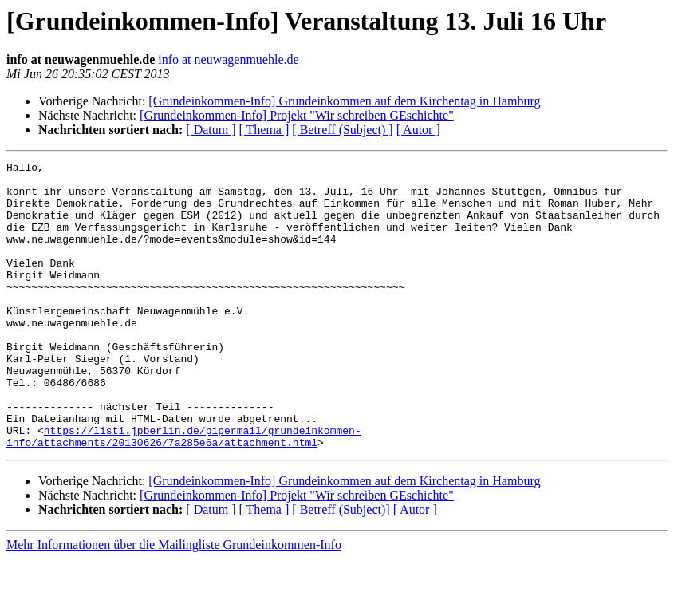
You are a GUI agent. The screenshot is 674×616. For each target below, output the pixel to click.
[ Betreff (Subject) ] (342, 130)
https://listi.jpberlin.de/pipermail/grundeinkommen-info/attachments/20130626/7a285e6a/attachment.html (184, 492)
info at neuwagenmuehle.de (228, 59)
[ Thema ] (264, 130)
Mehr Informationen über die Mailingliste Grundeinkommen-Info (174, 602)
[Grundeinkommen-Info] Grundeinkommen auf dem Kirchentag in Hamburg (344, 101)
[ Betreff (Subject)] (341, 567)
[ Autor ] (418, 130)
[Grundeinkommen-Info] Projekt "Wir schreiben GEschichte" (297, 115)
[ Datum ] (211, 130)
